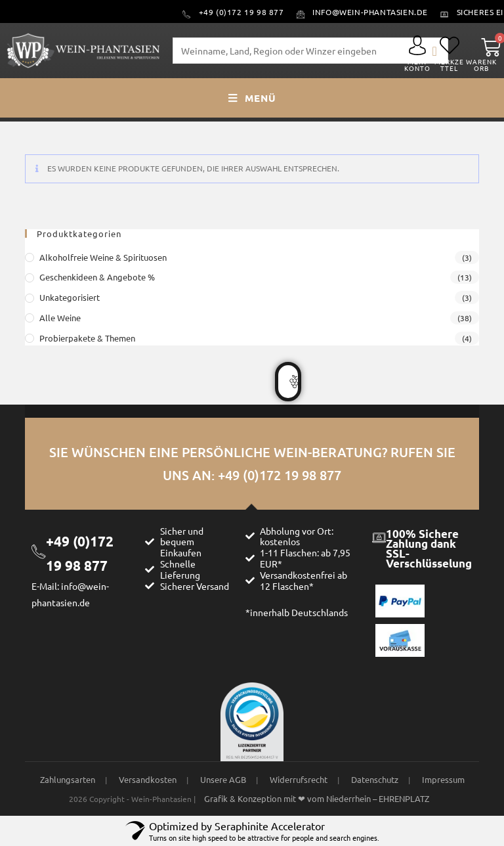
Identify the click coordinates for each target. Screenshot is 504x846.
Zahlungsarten (68, 779)
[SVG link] (417, 45)
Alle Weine (60, 318)
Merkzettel (449, 65)
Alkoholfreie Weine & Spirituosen (103, 257)
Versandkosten (148, 779)
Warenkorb (481, 65)
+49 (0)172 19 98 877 (280, 475)
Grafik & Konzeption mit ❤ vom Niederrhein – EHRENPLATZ (317, 798)
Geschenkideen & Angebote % (97, 277)
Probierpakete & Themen (87, 338)
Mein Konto (417, 65)
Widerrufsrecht (299, 779)
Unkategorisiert (70, 297)
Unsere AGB (223, 779)
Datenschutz (375, 779)
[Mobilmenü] (252, 98)
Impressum (443, 779)
